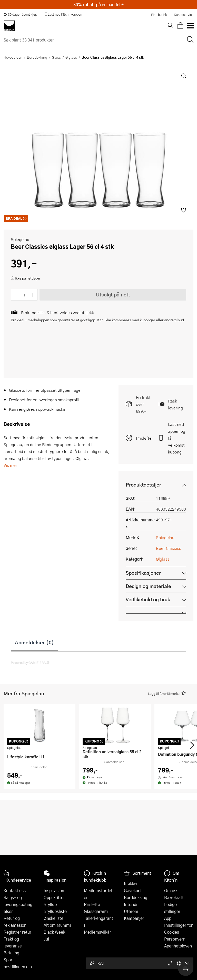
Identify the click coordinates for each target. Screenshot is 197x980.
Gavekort (132, 890)
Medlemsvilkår (97, 932)
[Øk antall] (33, 295)
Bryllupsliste (55, 911)
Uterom (131, 911)
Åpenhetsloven (178, 946)
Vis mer (10, 465)
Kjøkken (131, 884)
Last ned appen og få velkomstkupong (177, 438)
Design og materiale (148, 586)
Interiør (131, 904)
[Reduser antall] (16, 295)
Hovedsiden (13, 57)
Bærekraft (174, 897)
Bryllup (50, 904)
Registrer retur (17, 932)
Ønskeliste (53, 918)
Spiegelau (20, 239)
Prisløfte (144, 438)
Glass (56, 57)
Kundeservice (184, 15)
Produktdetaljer (143, 485)
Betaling (11, 953)
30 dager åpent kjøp (20, 14)
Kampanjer (134, 918)
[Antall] (24, 295)
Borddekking (37, 57)
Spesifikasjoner (143, 573)
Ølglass (71, 57)
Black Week (54, 932)
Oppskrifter (54, 897)
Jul (46, 939)
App (168, 918)
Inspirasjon (54, 890)
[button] (184, 210)
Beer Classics (169, 548)
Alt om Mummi (57, 925)
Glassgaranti (96, 911)
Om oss (171, 890)
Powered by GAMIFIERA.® (30, 663)
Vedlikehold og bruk (148, 599)
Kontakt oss (15, 890)
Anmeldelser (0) (35, 642)
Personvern (175, 939)
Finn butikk (159, 15)
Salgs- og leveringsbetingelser (18, 904)
